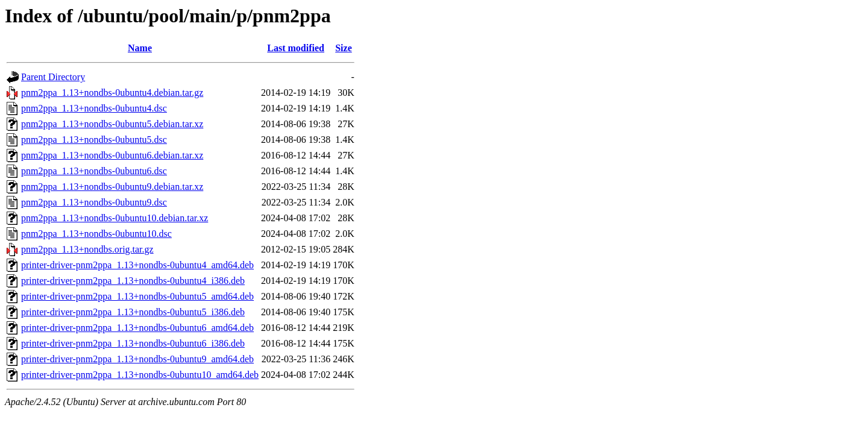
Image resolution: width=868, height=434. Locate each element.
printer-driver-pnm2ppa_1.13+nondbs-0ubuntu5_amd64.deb (137, 296)
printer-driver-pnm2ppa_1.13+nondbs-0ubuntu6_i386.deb (133, 343)
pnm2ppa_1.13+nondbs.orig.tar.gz (87, 249)
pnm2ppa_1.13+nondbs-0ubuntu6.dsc (94, 171)
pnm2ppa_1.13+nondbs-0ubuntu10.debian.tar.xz (115, 218)
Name (140, 48)
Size (344, 48)
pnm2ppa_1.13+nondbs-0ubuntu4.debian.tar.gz (112, 93)
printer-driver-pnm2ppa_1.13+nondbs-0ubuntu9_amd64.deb (137, 359)
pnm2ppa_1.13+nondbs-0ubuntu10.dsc (96, 234)
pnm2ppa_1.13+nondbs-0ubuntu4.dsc (94, 108)
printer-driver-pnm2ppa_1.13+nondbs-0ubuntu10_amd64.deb (140, 375)
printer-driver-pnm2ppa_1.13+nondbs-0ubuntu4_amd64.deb (137, 265)
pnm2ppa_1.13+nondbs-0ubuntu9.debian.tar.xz (112, 187)
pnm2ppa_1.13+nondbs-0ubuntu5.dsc (94, 140)
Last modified (296, 48)
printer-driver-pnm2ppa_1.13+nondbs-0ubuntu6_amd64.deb (137, 328)
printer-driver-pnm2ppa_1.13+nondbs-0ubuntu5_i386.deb (133, 312)
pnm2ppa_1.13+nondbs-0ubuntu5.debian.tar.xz (112, 124)
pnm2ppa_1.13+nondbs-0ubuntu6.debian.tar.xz (112, 155)
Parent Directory (53, 77)
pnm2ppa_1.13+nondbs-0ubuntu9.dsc (94, 202)
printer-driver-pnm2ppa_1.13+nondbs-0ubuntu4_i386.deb (133, 281)
